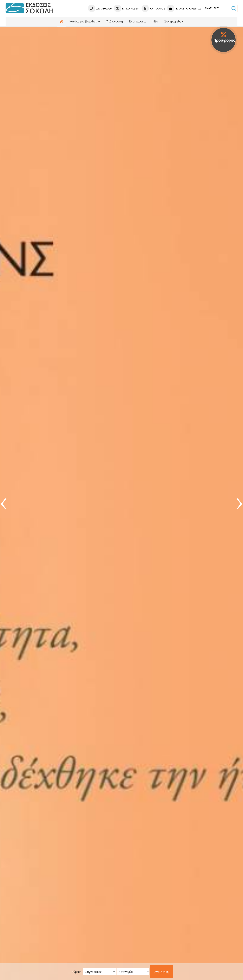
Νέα (155, 21)
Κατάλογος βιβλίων (85, 21)
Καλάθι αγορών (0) (184, 8)
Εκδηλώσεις (138, 21)
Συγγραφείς (174, 21)
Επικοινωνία (127, 8)
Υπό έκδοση (114, 21)
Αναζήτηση (162, 972)
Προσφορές (224, 37)
